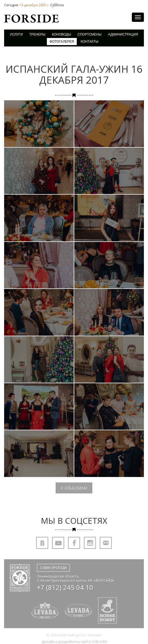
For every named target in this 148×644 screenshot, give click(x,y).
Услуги (16, 34)
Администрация (123, 34)
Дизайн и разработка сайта (74, 641)
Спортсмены (89, 34)
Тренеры (37, 34)
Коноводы (61, 34)
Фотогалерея (62, 42)
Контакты (89, 42)
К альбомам (74, 488)
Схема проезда (53, 568)
